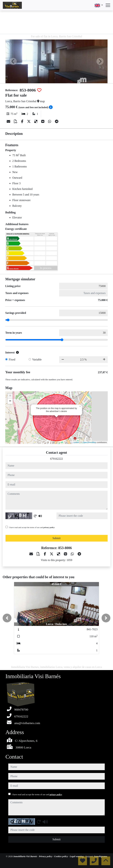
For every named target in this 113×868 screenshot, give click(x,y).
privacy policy (49, 527)
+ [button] (10, 396)
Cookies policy (61, 856)
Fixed (12, 359)
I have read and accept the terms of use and (32, 527)
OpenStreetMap (89, 442)
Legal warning (77, 856)
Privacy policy (46, 856)
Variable (37, 359)
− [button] (10, 401)
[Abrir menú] (108, 5)
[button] (7, 618)
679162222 (56, 459)
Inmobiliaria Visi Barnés (26, 856)
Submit (56, 538)
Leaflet (76, 442)
